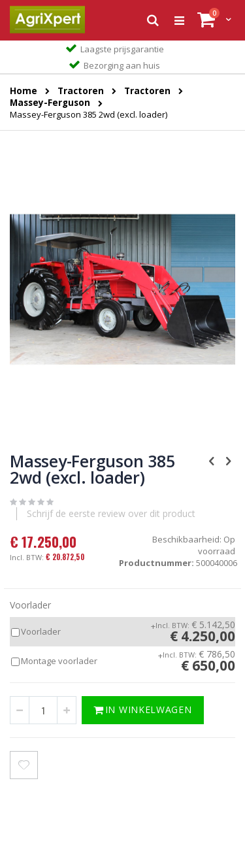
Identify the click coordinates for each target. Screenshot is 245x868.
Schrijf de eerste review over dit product (111, 513)
